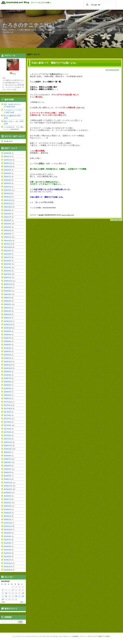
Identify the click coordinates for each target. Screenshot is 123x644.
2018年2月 (7, 395)
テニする (54, 636)
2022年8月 (7, 214)
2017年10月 (8, 409)
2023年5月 (7, 183)
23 (16, 596)
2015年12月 (8, 483)
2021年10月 (8, 247)
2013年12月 (8, 563)
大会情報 (75, 636)
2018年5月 (7, 385)
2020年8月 (7, 294)
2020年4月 (7, 308)
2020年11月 (8, 284)
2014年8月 (7, 536)
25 (23, 596)
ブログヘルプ (92, 636)
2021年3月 (7, 271)
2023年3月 (7, 190)
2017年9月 (7, 412)
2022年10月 (8, 207)
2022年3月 (7, 230)
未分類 (41, 215)
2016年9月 (7, 452)
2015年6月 (7, 503)
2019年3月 (7, 351)
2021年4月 (7, 267)
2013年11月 (8, 567)
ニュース (38, 636)
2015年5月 (7, 506)
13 (6, 593)
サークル (46, 636)
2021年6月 (7, 261)
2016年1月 (7, 479)
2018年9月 (7, 372)
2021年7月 (7, 257)
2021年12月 (8, 241)
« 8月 (3, 602)
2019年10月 (8, 328)
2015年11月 (8, 486)
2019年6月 (7, 341)
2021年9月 (7, 251)
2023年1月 (7, 197)
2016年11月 (8, 446)
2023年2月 (7, 194)
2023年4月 (7, 187)
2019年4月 (7, 348)
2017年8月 (7, 415)
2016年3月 (7, 472)
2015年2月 (7, 516)
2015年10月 (8, 489)
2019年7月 (7, 338)
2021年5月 (7, 264)
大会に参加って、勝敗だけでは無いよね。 (55, 63)
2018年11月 (8, 365)
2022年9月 (7, 210)
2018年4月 (7, 388)
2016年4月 (7, 469)
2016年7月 (7, 459)
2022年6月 (7, 220)
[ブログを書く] (46, 3)
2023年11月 (8, 163)
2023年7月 (7, 177)
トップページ (18, 636)
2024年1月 (7, 157)
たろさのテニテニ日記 (28, 25)
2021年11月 (8, 244)
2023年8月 (7, 173)
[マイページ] (35, 3)
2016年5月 (7, 466)
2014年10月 (8, 530)
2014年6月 (7, 543)
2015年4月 (7, 509)
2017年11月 (8, 405)
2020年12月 (8, 281)
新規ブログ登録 (104, 636)
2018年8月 (7, 375)
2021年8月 (7, 254)
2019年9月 (7, 331)
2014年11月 (8, 526)
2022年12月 (8, 200)
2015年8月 (7, 496)
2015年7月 (7, 499)
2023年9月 (7, 170)
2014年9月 (7, 533)
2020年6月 (7, 301)
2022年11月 (8, 204)
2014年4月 (7, 550)
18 (23, 593)
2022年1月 (7, 237)
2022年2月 (7, 234)
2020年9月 (7, 291)
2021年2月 (7, 274)
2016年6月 (7, 462)
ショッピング (29, 636)
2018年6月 (7, 382)
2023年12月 (8, 160)
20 (6, 596)
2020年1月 (7, 318)
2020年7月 (7, 298)
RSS (14, 74)
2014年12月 (8, 523)
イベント (83, 636)
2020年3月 (7, 311)
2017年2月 (7, 435)
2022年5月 (7, 224)
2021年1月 (7, 278)
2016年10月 (8, 449)
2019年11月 (8, 325)
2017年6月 (7, 422)
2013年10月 (8, 570)
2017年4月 (7, 429)
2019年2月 (7, 355)
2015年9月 (7, 493)
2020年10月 (8, 288)
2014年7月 (7, 540)
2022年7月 (7, 217)
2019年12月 (8, 321)
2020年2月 (7, 315)
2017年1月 (7, 439)
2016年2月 (7, 476)
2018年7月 (7, 378)
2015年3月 (7, 513)
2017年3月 (7, 432)
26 (3, 599)
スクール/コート (65, 636)
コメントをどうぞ (68, 215)
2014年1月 (7, 560)
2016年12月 (8, 442)
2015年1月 (7, 520)
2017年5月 (7, 425)
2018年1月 (7, 399)
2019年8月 (7, 335)
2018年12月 (8, 362)
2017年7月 (7, 419)
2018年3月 (7, 392)
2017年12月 (8, 402)
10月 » (22, 602)
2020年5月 (7, 304)
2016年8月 (7, 456)
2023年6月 (7, 180)
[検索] (100, 5)
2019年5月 (7, 345)
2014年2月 (7, 556)
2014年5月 (7, 546)
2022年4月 (7, 227)
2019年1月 (7, 358)
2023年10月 (8, 167)
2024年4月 (7, 153)
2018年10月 (8, 368)
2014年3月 (7, 553)
